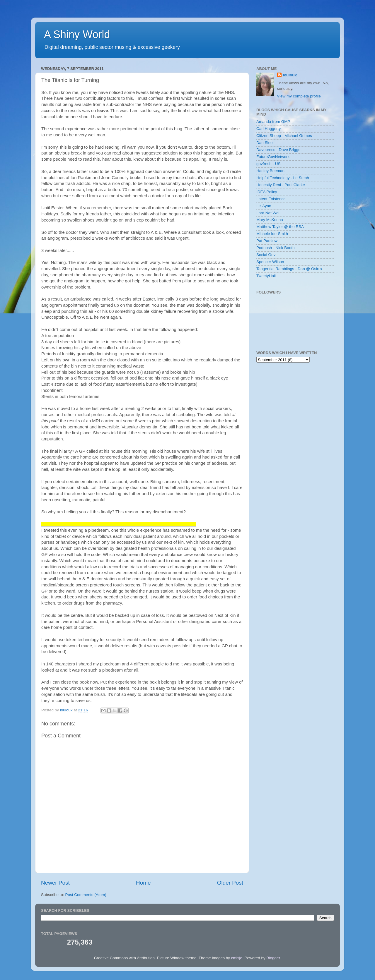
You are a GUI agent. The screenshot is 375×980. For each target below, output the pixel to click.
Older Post (230, 883)
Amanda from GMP (273, 122)
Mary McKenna (270, 220)
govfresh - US (269, 164)
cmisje (237, 958)
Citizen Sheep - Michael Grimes (284, 136)
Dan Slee (265, 143)
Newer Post (55, 883)
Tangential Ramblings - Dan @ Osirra (289, 269)
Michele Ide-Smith (272, 234)
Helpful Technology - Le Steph (283, 178)
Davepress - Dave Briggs (278, 150)
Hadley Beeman (270, 171)
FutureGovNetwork (273, 157)
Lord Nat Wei (268, 213)
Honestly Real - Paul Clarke (281, 185)
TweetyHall (266, 276)
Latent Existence (271, 199)
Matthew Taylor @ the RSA (280, 227)
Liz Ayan (264, 206)
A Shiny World (77, 34)
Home (143, 883)
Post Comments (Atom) (86, 895)
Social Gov (266, 255)
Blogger (273, 958)
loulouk (290, 75)
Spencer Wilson (270, 262)
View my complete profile (299, 96)
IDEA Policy (267, 192)
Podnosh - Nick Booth (276, 248)
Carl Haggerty (269, 129)
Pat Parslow (267, 241)
